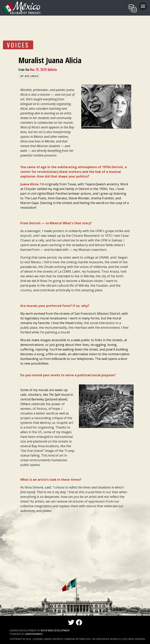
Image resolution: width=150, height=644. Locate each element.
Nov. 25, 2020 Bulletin (43, 70)
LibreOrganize (34, 634)
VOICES (18, 45)
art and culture (29, 76)
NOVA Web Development (55, 631)
